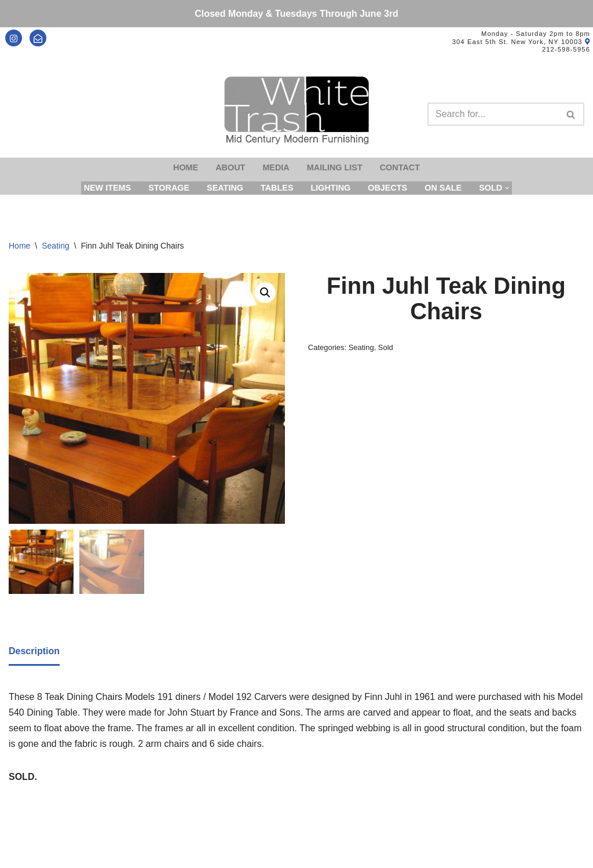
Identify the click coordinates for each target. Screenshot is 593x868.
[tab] (34, 652)
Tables (277, 188)
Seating (225, 188)
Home (186, 167)
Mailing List (335, 167)
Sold (386, 347)
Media (276, 167)
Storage (169, 188)
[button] (265, 293)
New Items (108, 188)
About (230, 167)
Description (34, 651)
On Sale (443, 188)
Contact (400, 167)
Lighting (330, 188)
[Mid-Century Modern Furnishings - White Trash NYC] (296, 110)
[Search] (493, 114)
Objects (387, 188)
